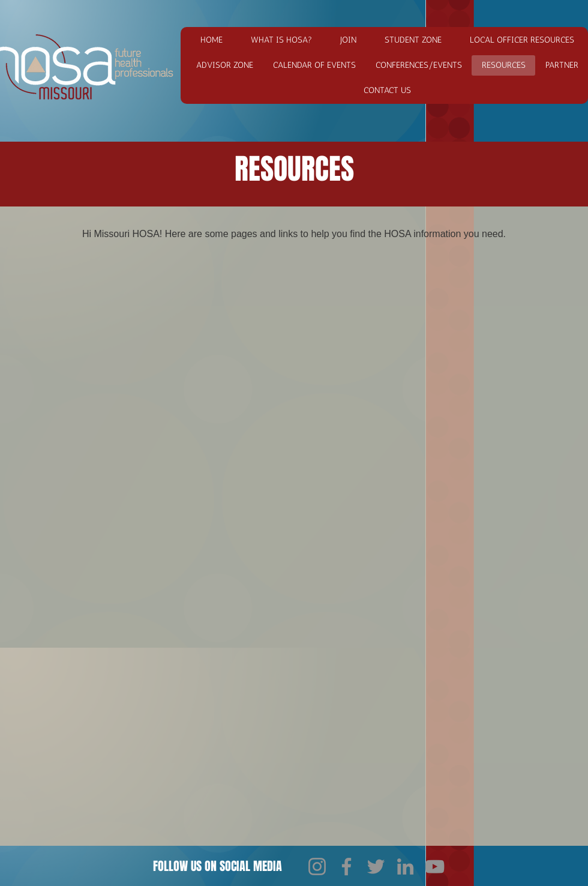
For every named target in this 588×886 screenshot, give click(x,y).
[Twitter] (376, 866)
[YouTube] (435, 866)
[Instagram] (317, 866)
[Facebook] (346, 866)
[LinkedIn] (405, 866)
